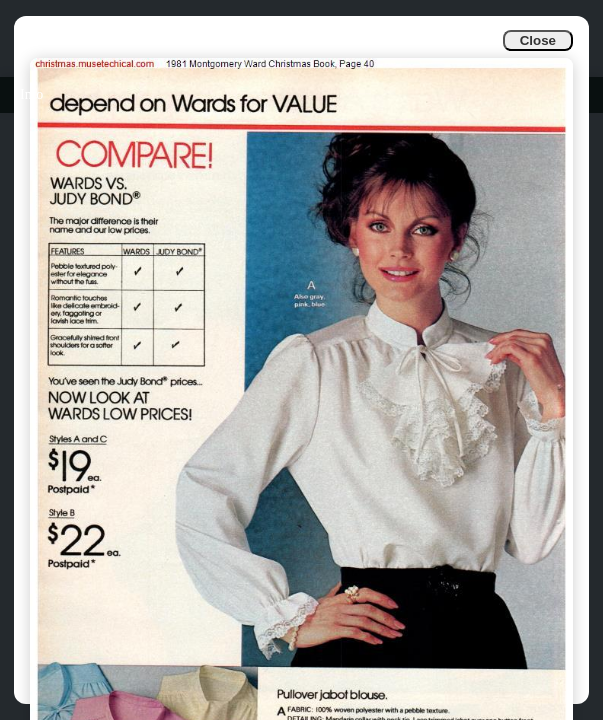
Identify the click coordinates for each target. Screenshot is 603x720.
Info (31, 94)
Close (538, 40)
